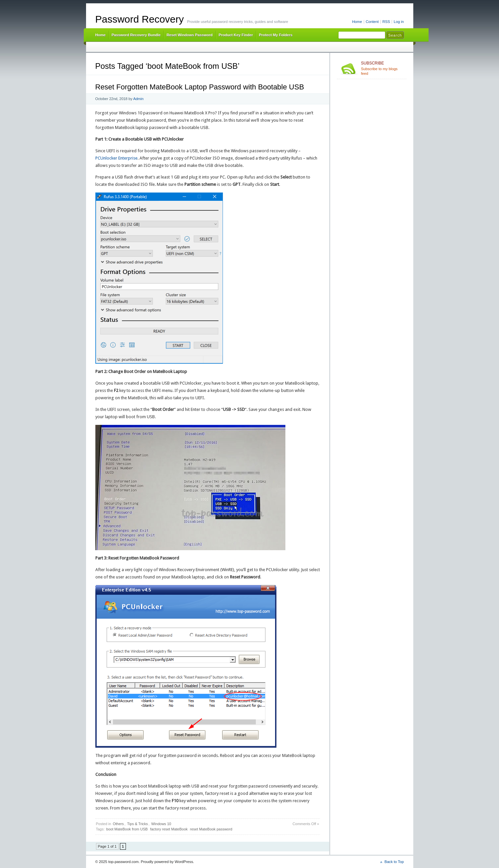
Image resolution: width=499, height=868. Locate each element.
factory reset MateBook (169, 829)
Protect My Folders (276, 35)
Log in (399, 22)
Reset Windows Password (190, 35)
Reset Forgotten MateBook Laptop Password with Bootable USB (200, 87)
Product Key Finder (236, 35)
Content (372, 22)
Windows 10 (161, 824)
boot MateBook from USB (127, 829)
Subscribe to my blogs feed (383, 68)
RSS (386, 22)
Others (118, 824)
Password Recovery (140, 19)
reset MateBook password (211, 829)
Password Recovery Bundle (136, 35)
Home (357, 22)
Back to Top (394, 862)
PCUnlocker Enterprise (116, 158)
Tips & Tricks (138, 824)
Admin (138, 99)
